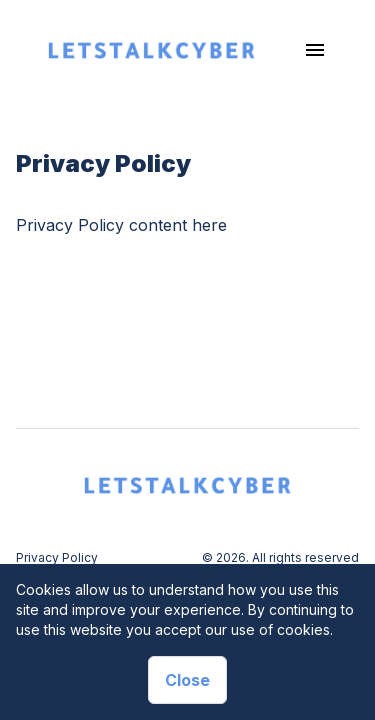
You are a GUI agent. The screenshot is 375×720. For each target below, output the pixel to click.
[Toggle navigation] (315, 50)
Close (187, 680)
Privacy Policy (57, 557)
